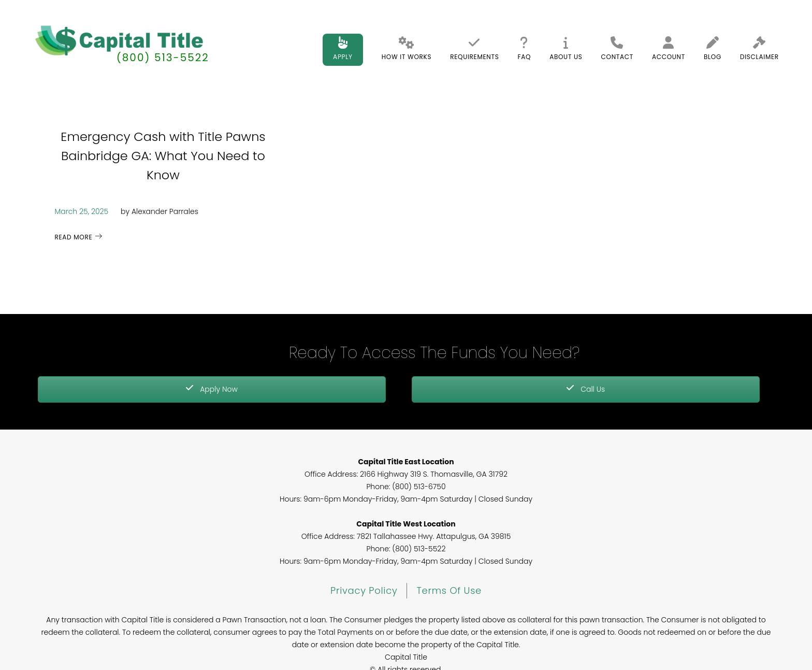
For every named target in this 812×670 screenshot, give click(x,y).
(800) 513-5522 (163, 58)
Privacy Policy (364, 590)
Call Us (585, 389)
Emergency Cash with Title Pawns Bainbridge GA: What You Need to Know (163, 156)
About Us (566, 49)
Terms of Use (449, 590)
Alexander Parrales (165, 211)
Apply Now (212, 389)
